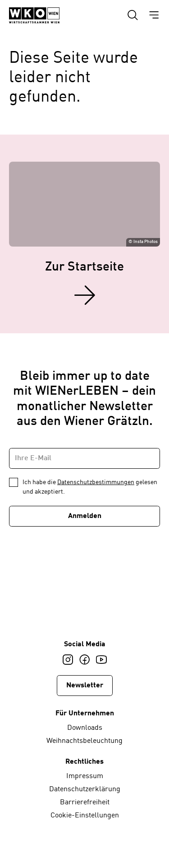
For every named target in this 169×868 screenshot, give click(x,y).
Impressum (85, 776)
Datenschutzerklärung (85, 789)
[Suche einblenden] (133, 15)
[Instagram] (68, 660)
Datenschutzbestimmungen (96, 482)
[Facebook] (84, 660)
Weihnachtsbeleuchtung (84, 741)
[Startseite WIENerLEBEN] (34, 15)
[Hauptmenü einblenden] (154, 15)
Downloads (85, 728)
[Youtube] (101, 660)
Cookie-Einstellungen (85, 816)
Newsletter (85, 686)
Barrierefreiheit (85, 803)
